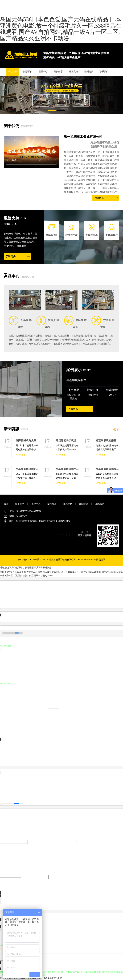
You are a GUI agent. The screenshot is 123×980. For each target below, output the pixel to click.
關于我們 (28, 72)
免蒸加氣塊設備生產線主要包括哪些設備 (79, 469)
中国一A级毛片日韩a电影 (49, 978)
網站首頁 (13, 72)
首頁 (6, 504)
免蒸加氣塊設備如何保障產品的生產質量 (39, 469)
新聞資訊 (89, 72)
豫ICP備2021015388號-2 (29, 560)
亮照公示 (101, 560)
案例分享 (58, 72)
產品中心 (43, 72)
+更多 (116, 430)
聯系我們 (104, 72)
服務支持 (74, 72)
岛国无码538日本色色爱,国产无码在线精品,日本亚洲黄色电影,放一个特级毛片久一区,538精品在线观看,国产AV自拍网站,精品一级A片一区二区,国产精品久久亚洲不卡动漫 (61, 29)
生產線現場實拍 (76, 380)
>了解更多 (21, 455)
